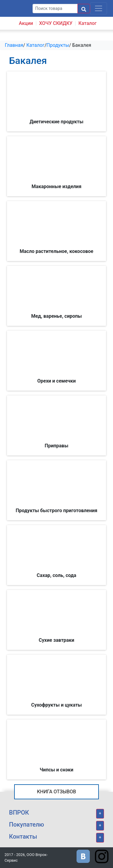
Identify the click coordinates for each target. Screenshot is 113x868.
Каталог (87, 23)
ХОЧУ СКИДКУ (56, 23)
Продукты (58, 45)
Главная (14, 45)
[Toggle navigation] (99, 8)
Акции (26, 23)
